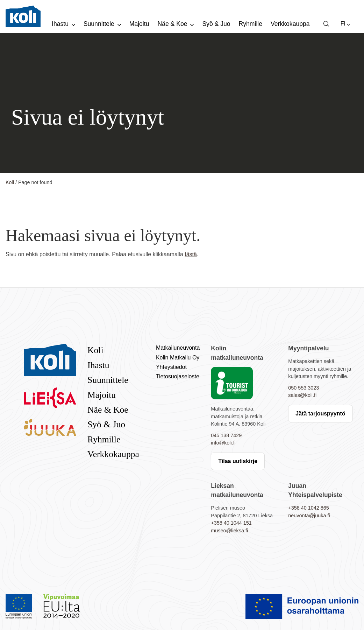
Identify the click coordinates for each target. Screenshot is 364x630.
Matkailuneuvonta (178, 348)
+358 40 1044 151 (231, 523)
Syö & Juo (106, 424)
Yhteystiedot (171, 367)
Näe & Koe (108, 410)
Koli (10, 182)
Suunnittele (108, 380)
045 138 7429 (226, 435)
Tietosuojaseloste (178, 376)
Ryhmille (104, 439)
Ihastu (98, 365)
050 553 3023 (304, 388)
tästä (191, 254)
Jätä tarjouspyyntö (320, 414)
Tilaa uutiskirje (238, 461)
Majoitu (102, 395)
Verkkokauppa (113, 454)
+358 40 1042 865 (308, 508)
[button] (326, 24)
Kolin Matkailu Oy (178, 358)
